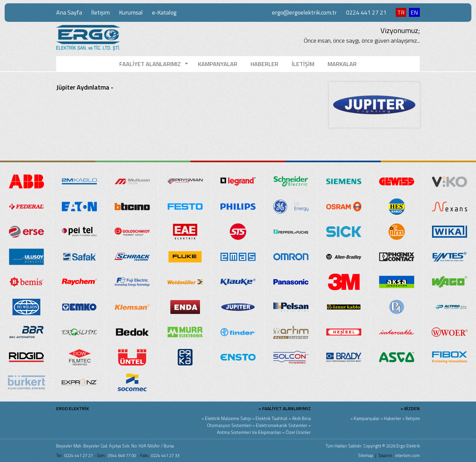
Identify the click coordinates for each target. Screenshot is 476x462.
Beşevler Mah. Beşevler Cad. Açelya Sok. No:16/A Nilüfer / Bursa (115, 446)
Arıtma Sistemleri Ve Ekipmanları (249, 432)
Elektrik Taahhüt (272, 418)
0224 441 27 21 (366, 12)
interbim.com (407, 455)
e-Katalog (164, 12)
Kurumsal (131, 12)
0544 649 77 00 (122, 455)
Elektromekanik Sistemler (282, 425)
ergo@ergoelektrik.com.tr (304, 12)
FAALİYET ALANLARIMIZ (286, 408)
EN (414, 12)
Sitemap (366, 455)
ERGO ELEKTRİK (73, 408)
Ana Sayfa (69, 12)
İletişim (100, 12)
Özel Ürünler (298, 432)
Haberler (393, 418)
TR (401, 12)
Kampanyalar (367, 418)
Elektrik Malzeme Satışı (228, 418)
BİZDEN (412, 408)
